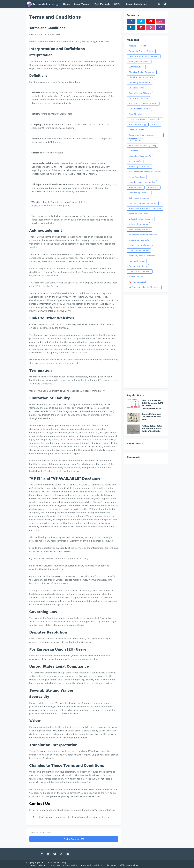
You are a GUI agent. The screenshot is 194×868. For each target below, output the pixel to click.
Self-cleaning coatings (139, 198)
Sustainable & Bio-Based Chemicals (145, 208)
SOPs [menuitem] (117, 4)
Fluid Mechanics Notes (139, 109)
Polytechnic (153, 187)
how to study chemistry (140, 271)
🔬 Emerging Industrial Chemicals (144, 287)
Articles (132, 46)
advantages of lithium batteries (143, 235)
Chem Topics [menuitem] (81, 4)
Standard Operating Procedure (143, 203)
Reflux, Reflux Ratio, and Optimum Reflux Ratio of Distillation (152, 428)
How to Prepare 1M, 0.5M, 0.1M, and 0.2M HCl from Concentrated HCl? (152, 404)
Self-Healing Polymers (139, 193)
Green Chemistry (137, 130)
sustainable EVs (136, 277)
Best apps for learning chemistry (144, 56)
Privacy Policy (70, 865)
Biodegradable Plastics (139, 62)
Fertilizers (133, 104)
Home (33, 865)
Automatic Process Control (141, 51)
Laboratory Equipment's (140, 156)
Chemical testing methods (141, 77)
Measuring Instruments (139, 167)
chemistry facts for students (142, 256)
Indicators (133, 151)
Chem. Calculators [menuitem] (137, 4)
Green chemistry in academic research (142, 136)
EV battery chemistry (138, 98)
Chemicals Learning (56, 862)
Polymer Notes (136, 187)
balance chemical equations (142, 245)
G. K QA (155, 125)
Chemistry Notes (137, 88)
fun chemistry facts (138, 266)
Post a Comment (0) (74, 839)
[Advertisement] (146, 342)
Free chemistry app (138, 125)
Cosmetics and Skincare (140, 93)
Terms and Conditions (91, 865)
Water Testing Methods (139, 229)
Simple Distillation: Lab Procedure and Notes (151, 417)
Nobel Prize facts (137, 177)
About (42, 865)
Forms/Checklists (137, 119)
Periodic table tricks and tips (142, 182)
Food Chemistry (136, 114)
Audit (144, 46)
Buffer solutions (136, 67)
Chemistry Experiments (140, 83)
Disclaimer (111, 865)
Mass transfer (135, 161)
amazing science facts (139, 240)
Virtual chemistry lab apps (141, 219)
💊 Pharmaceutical (137, 282)
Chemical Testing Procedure (142, 72)
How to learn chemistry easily (143, 146)
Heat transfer (135, 140)
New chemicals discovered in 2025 (145, 172)
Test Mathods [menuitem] (102, 4)
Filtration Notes (150, 104)
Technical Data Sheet (139, 214)
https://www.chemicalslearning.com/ (51, 206)
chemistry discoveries (139, 250)
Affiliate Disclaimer (129, 865)
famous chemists (137, 261)
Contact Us (54, 865)
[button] (159, 4)
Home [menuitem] (67, 4)
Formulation (156, 119)
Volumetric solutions (138, 224)
